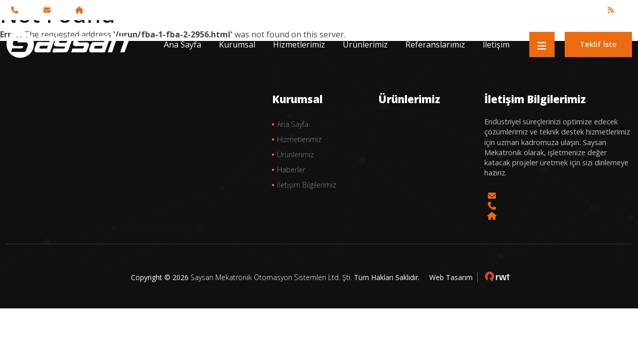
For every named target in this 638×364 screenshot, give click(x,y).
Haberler (291, 170)
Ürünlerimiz (365, 44)
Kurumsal (237, 44)
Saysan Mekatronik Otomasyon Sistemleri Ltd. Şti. (271, 277)
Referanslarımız (435, 44)
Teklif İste (598, 44)
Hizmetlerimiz (299, 44)
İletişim (496, 44)
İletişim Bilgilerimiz (307, 185)
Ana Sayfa (183, 44)
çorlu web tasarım (497, 277)
